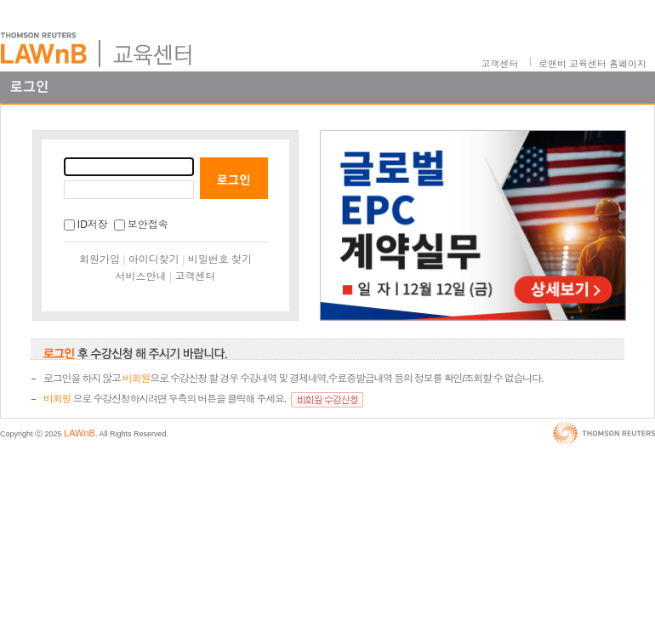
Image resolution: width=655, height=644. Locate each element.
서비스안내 (141, 276)
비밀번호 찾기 (220, 259)
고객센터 (500, 64)
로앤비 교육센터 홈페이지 (592, 64)
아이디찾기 (154, 259)
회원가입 (100, 259)
